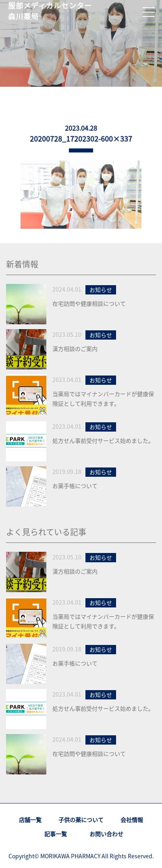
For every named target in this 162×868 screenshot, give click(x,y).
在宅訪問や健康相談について (89, 303)
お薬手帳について (75, 486)
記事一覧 (56, 834)
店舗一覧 (30, 820)
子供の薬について (81, 820)
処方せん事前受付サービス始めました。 (103, 440)
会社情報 (132, 820)
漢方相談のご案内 (75, 348)
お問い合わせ (106, 834)
